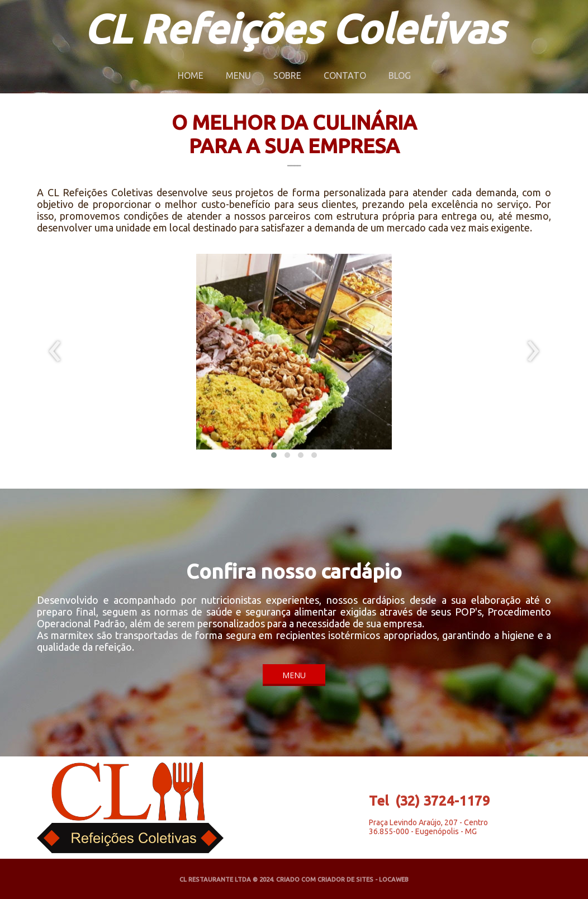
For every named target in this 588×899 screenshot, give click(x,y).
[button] (274, 455)
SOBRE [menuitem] (287, 75)
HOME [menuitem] (191, 75)
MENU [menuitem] (238, 75)
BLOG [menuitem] (400, 75)
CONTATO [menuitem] (345, 75)
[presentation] (55, 352)
